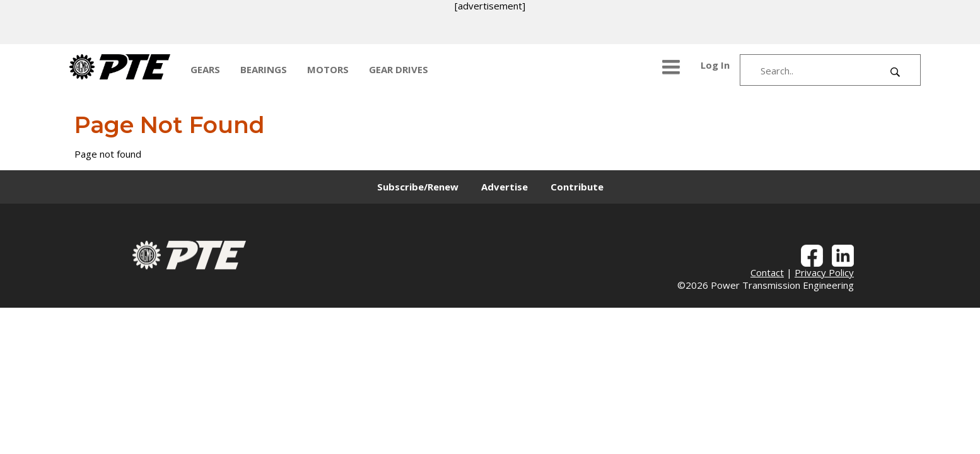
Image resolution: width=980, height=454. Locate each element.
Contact (767, 272)
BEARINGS (264, 69)
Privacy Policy (824, 272)
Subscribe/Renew (418, 187)
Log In (715, 65)
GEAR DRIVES (399, 69)
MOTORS (328, 69)
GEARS (205, 69)
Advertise (505, 187)
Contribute (577, 187)
